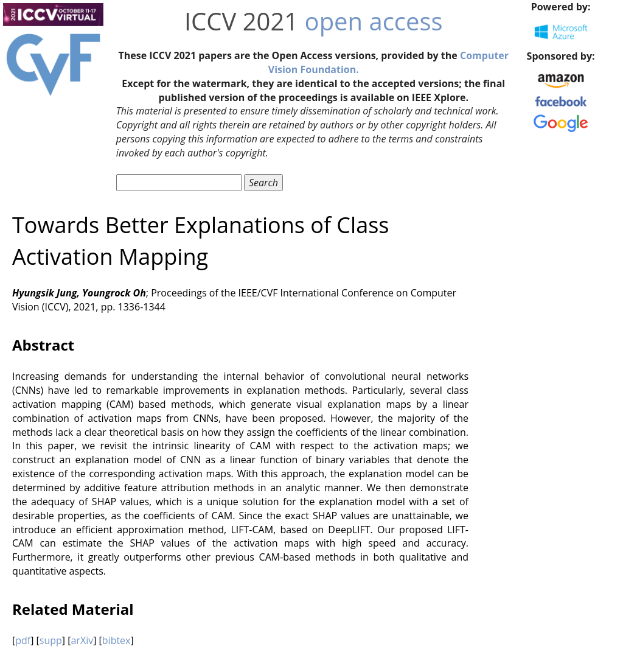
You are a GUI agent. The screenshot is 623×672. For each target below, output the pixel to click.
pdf (23, 640)
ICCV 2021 (241, 21)
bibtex (117, 640)
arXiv (82, 640)
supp (51, 640)
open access (374, 21)
